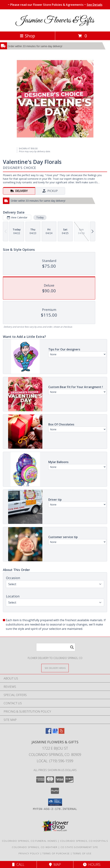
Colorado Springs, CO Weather (35, 847)
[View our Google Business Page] (55, 733)
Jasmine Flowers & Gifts (55, 20)
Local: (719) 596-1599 (55, 761)
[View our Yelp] (61, 733)
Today (40, 217)
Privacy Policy (29, 853)
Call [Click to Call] (18, 864)
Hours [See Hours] (92, 864)
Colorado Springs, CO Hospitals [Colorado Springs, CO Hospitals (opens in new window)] (84, 841)
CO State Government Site (79, 847)
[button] (55, 802)
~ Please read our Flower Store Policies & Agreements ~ (55, 5)
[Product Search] (56, 647)
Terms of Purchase (56, 853)
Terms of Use (82, 853)
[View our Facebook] (49, 733)
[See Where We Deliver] (55, 668)
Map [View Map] (55, 864)
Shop (27, 36)
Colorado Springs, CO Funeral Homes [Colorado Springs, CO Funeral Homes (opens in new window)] (29, 841)
